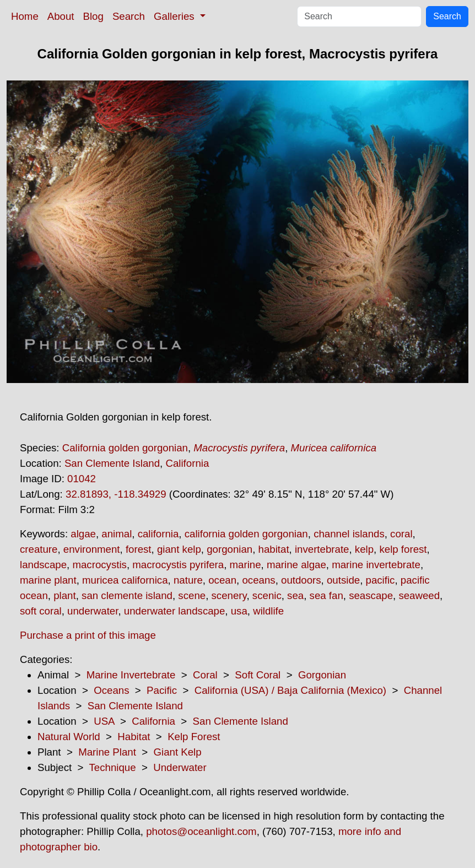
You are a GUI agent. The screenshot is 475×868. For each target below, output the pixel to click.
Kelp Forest (194, 737)
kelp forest (403, 549)
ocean (222, 580)
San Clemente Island (112, 463)
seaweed (419, 595)
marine (245, 565)
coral (401, 534)
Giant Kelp (178, 752)
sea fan (326, 595)
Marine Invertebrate (131, 675)
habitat (274, 549)
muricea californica (125, 580)
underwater (93, 611)
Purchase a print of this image (88, 635)
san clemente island (127, 595)
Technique (113, 767)
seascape (371, 595)
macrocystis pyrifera (178, 565)
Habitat (134, 737)
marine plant (48, 580)
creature (39, 549)
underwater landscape (175, 611)
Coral (205, 675)
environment (92, 549)
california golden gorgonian (246, 534)
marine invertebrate (376, 565)
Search (129, 16)
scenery (229, 595)
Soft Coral (258, 675)
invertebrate (322, 549)
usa (239, 611)
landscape (43, 565)
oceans (258, 580)
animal (117, 534)
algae (83, 534)
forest (139, 549)
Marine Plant (107, 752)
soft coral (41, 611)
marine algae (296, 565)
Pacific (162, 690)
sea (295, 595)
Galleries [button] (176, 16)
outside (343, 580)
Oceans (111, 690)
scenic (267, 595)
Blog (93, 16)
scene (192, 595)
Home (25, 16)
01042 (82, 479)
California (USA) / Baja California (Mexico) (290, 690)
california (158, 534)
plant (64, 595)
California (187, 463)
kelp (364, 549)
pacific (380, 580)
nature (188, 580)
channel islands (349, 534)
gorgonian (230, 549)
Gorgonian (322, 675)
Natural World (69, 737)
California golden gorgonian (125, 448)
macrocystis (99, 565)
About (61, 16)
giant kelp (179, 549)
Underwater (180, 767)
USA (104, 721)
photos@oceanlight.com (201, 831)
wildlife (268, 611)
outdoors (301, 580)
